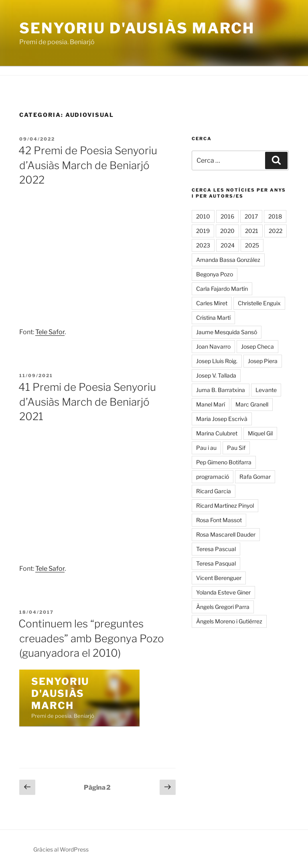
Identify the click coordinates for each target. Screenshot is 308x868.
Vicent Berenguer (219, 578)
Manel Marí (211, 404)
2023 (203, 245)
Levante (266, 390)
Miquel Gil (260, 433)
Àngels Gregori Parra (223, 607)
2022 (276, 231)
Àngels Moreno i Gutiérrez (229, 621)
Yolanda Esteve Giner (223, 592)
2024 (228, 245)
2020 (227, 231)
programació (213, 477)
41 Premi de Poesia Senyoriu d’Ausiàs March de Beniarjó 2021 (87, 402)
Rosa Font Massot (219, 520)
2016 (227, 216)
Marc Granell (252, 404)
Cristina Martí (213, 318)
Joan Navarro (213, 346)
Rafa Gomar (255, 477)
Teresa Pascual (216, 549)
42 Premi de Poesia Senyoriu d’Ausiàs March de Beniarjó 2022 (88, 165)
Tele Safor (50, 332)
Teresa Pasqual (216, 563)
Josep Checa (257, 346)
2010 (203, 216)
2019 (203, 231)
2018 (275, 216)
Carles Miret (212, 303)
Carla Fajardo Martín (222, 289)
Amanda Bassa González (228, 260)
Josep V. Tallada (216, 375)
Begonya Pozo (215, 274)
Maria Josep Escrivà (222, 419)
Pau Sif (236, 448)
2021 (252, 231)
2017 (251, 216)
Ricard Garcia (214, 491)
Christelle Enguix (259, 303)
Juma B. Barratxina (221, 390)
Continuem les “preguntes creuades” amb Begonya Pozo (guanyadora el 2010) (91, 638)
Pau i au (206, 448)
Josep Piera (263, 361)
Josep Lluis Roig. (217, 361)
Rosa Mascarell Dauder (226, 534)
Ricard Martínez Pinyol (225, 505)
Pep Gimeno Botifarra (224, 462)
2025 (252, 245)
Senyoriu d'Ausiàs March (137, 28)
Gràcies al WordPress (61, 849)
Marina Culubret (217, 433)
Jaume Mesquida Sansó (227, 332)
